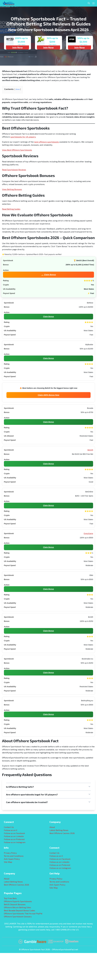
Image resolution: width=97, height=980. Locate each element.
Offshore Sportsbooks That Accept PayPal (23, 913)
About (52, 827)
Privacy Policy (10, 853)
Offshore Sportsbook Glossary (18, 916)
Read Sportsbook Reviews (14, 170)
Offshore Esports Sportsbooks (18, 901)
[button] (48, 787)
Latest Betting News (59, 830)
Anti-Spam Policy (12, 859)
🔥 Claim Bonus (48, 274)
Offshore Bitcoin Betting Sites (17, 907)
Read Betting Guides (11, 209)
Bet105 (90, 450)
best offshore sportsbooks (47, 142)
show (18, 89)
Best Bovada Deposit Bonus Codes (19, 910)
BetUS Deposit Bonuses (15, 904)
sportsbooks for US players (23, 137)
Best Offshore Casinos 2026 (62, 833)
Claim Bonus (48, 317)
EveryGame (88, 533)
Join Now (17, 47)
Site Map (8, 862)
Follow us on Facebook (14, 833)
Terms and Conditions (14, 856)
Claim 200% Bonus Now (48, 395)
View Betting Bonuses (12, 189)
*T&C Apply (21, 44)
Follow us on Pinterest (14, 839)
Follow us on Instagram (15, 842)
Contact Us (9, 827)
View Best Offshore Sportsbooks (17, 150)
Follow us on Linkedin (14, 836)
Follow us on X (11, 830)
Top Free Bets (10, 898)
